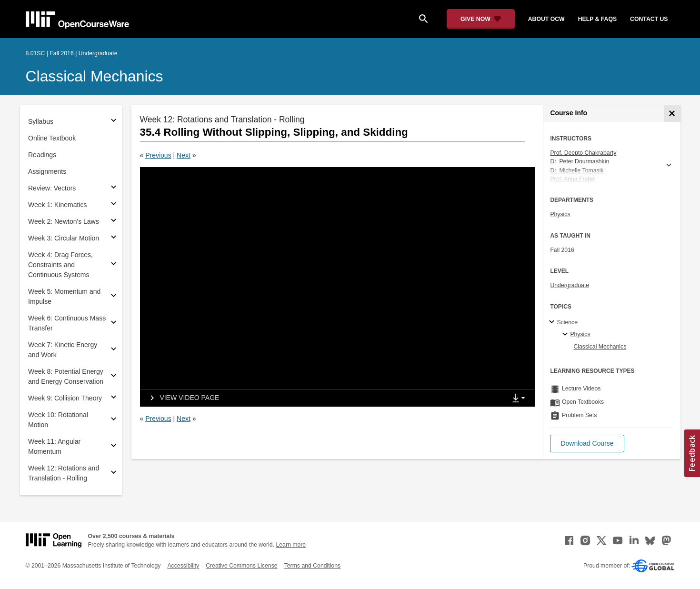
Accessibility (183, 566)
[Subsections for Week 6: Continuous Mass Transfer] (114, 324)
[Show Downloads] (520, 399)
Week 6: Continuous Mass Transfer (67, 323)
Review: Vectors (52, 188)
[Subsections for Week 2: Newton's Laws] (114, 222)
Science (567, 322)
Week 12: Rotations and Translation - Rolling (64, 473)
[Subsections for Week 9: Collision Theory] (114, 398)
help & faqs (597, 19)
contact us (649, 19)
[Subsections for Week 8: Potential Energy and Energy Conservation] (114, 377)
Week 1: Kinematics (57, 205)
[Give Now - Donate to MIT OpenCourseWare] (481, 19)
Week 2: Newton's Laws (64, 221)
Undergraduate (570, 285)
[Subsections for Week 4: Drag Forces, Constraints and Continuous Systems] (114, 265)
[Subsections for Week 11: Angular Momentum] (114, 447)
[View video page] (182, 398)
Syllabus (41, 121)
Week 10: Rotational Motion (58, 420)
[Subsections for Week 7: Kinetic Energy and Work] (114, 350)
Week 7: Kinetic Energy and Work (63, 350)
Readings (42, 155)
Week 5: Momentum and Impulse (64, 296)
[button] (587, 444)
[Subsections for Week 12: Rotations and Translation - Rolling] (114, 474)
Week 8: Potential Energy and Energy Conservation (66, 376)
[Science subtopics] (553, 322)
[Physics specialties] (566, 335)
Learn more (291, 545)
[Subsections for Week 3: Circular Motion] (114, 238)
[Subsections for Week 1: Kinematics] (114, 205)
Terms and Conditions (312, 566)
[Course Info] (672, 114)
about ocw (546, 19)
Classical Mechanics (95, 76)
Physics (560, 214)
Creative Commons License (241, 566)
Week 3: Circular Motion (64, 238)
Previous (158, 155)
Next (184, 155)
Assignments (47, 171)
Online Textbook (52, 138)
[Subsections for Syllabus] (114, 122)
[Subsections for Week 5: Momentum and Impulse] (114, 297)
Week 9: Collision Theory (65, 398)
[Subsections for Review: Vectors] (114, 188)
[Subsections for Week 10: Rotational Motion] (114, 420)
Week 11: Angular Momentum (54, 446)
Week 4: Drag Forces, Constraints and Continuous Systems (60, 265)
